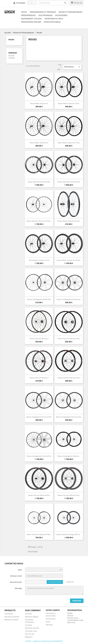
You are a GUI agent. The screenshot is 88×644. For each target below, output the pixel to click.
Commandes (51, 619)
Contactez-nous (31, 631)
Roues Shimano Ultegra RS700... (39, 534)
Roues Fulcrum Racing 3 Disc (69, 339)
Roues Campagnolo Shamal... (69, 456)
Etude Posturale (52, 22)
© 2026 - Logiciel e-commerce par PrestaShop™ (44, 641)
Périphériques (28, 15)
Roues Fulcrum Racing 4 (39, 378)
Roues (11, 40)
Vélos (24, 12)
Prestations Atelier (31, 22)
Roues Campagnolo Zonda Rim (39, 299)
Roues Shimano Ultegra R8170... (69, 534)
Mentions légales (32, 617)
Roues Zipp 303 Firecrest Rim (39, 182)
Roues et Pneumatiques (71, 12)
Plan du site (30, 634)
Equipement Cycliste (31, 19)
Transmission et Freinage (43, 12)
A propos (29, 625)
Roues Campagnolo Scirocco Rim (39, 417)
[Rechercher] (54, 3)
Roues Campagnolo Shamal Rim (39, 456)
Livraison (29, 614)
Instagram (35, 3)
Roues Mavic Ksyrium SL (39, 143)
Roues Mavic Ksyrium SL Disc (69, 143)
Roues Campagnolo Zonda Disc (69, 299)
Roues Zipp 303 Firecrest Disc (69, 182)
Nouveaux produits (12, 617)
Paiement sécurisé (32, 628)
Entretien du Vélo (54, 19)
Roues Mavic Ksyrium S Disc (69, 103)
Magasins (29, 637)
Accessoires (61, 15)
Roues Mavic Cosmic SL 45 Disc (69, 260)
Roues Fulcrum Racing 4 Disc (69, 378)
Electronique (45, 15)
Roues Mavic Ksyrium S (39, 103)
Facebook (30, 3)
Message (18, 588)
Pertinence (72, 67)
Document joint (16, 582)
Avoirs (48, 622)
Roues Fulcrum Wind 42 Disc (69, 495)
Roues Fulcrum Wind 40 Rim (39, 495)
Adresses (49, 625)
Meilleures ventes (11, 620)
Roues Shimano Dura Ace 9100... (39, 221)
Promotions (9, 614)
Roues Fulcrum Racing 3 (39, 339)
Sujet (20, 570)
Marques (13, 53)
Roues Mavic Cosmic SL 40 (39, 260)
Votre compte (53, 610)
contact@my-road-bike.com (75, 621)
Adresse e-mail (16, 576)
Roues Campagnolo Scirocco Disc (69, 417)
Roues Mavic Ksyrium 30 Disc (69, 221)
